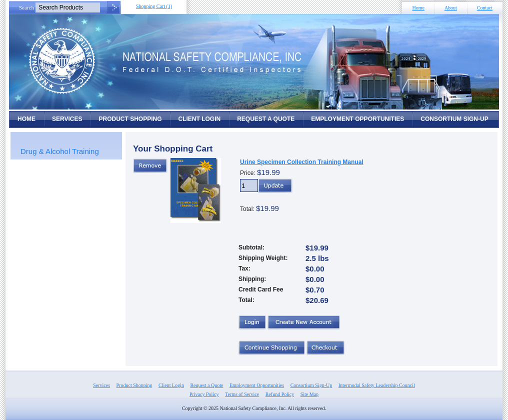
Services (67, 119)
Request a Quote (266, 119)
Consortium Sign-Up (454, 119)
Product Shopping (130, 119)
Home (418, 8)
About (451, 8)
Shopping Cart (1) (154, 6)
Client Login (199, 119)
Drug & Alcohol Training (60, 151)
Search (26, 7)
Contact (485, 8)
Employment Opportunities (357, 119)
